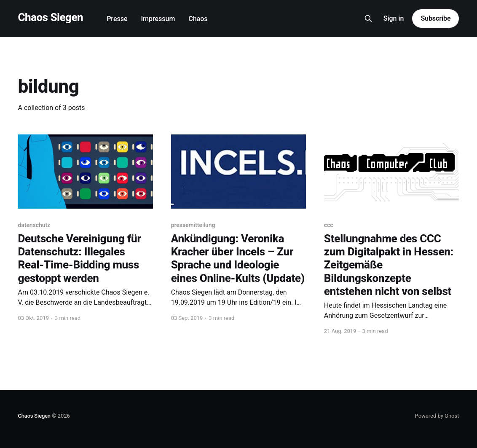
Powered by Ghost (437, 416)
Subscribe (435, 18)
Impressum (158, 19)
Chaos (198, 19)
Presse (117, 19)
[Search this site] (368, 19)
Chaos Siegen (51, 17)
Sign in (394, 18)
